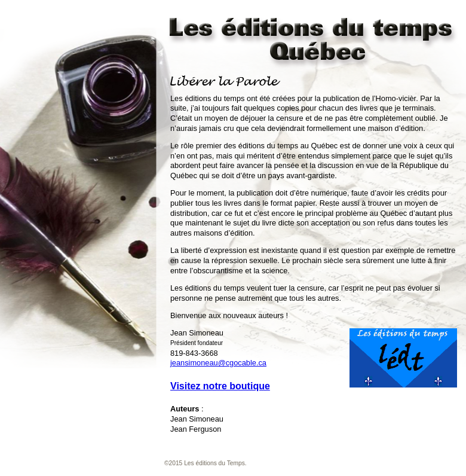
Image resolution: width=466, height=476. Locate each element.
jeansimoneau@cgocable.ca (218, 363)
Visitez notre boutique (220, 386)
